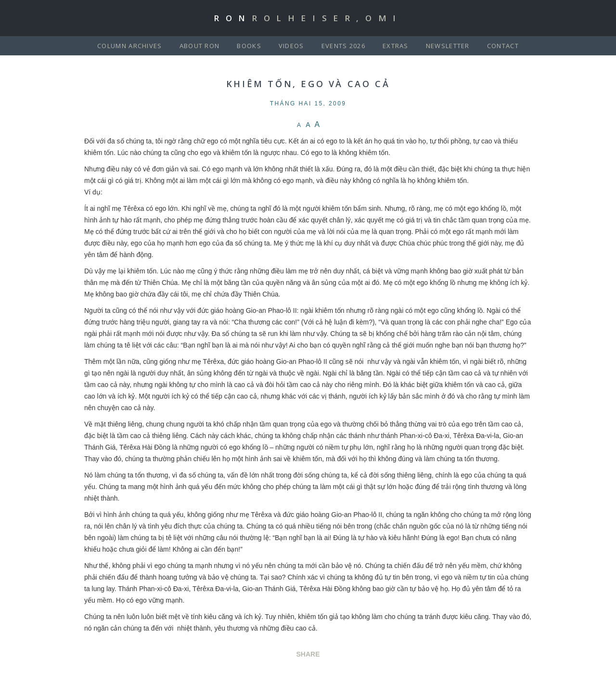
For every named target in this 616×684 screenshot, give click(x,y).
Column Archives (130, 46)
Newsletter (448, 46)
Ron (308, 18)
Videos (291, 46)
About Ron (200, 46)
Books (249, 46)
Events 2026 (343, 46)
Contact (503, 46)
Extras (396, 46)
